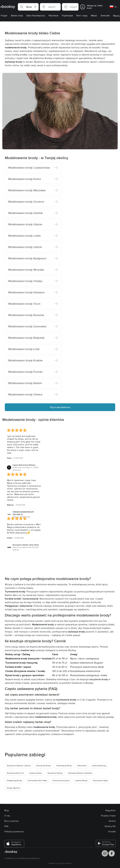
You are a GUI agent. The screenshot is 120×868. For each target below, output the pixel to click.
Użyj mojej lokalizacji (60, 407)
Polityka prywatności (14, 831)
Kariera (112, 821)
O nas (7, 816)
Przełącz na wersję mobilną (60, 863)
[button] (28, 7)
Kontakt (112, 831)
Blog (7, 810)
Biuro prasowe (11, 821)
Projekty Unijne (108, 816)
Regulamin (111, 810)
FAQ (6, 826)
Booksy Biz (110, 826)
